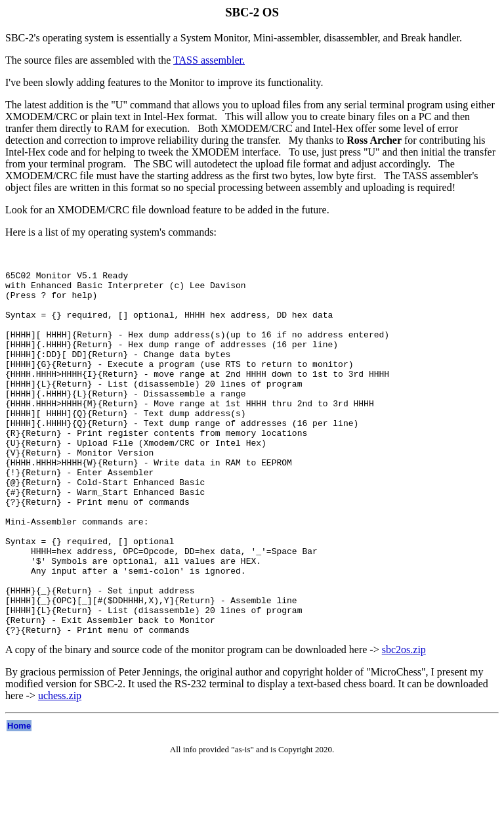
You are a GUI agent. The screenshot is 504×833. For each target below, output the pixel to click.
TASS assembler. (209, 60)
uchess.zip (60, 768)
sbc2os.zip (404, 722)
